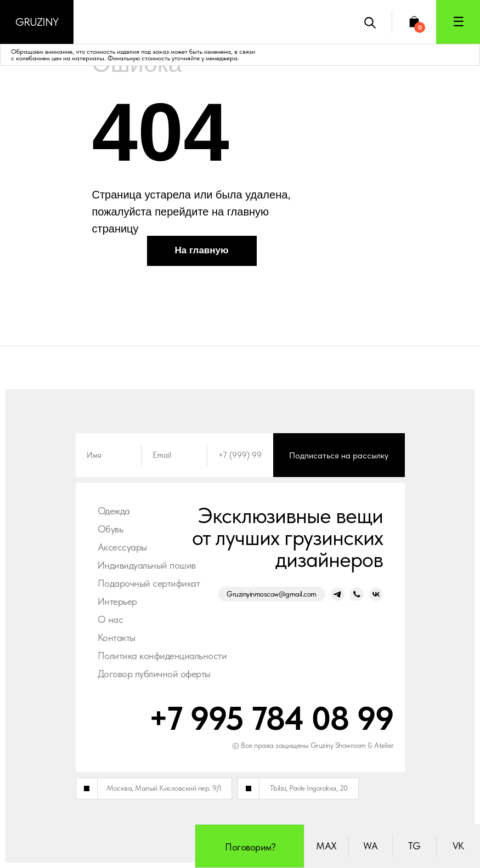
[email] (174, 455)
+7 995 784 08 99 (271, 718)
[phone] (240, 455)
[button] (458, 22)
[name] (109, 455)
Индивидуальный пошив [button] (147, 565)
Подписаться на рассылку (339, 455)
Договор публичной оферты (154, 674)
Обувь (111, 529)
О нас (111, 619)
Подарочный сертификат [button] (149, 583)
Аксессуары (122, 547)
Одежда (114, 511)
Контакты (117, 637)
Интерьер (117, 601)
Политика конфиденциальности (162, 656)
